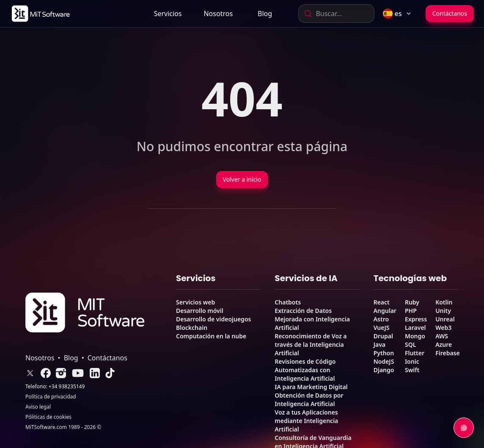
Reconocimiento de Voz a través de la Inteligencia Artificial (311, 344)
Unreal (445, 319)
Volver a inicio (242, 179)
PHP (411, 311)
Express (416, 319)
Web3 (443, 328)
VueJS (382, 328)
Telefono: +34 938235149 (55, 387)
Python (384, 353)
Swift (412, 370)
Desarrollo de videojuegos (213, 319)
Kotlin (444, 302)
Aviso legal (38, 407)
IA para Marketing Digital (311, 387)
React (382, 302)
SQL (410, 344)
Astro (381, 319)
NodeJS (384, 361)
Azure (444, 344)
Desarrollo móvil (200, 311)
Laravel (415, 328)
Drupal (383, 336)
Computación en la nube (211, 336)
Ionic (412, 361)
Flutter (415, 353)
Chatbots (288, 302)
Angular (385, 311)
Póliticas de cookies (48, 417)
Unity (443, 311)
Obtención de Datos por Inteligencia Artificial (309, 400)
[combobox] (336, 14)
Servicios (168, 14)
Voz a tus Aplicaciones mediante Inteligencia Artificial (306, 421)
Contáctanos (450, 13)
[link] (40, 14)
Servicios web (195, 302)
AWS (442, 336)
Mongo (415, 336)
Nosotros (218, 14)
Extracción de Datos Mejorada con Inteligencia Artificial (312, 319)
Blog (265, 14)
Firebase (448, 353)
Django (384, 370)
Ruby (412, 302)
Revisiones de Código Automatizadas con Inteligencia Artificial (305, 370)
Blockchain (192, 328)
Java (379, 344)
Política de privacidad (51, 397)
